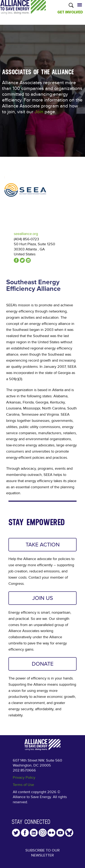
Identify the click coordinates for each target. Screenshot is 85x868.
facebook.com (16, 260)
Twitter (16, 833)
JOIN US (43, 598)
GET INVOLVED (70, 12)
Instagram (43, 833)
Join (39, 112)
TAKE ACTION (43, 545)
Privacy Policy (24, 778)
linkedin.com (28, 260)
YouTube (60, 833)
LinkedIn (34, 833)
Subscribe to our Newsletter (42, 853)
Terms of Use (23, 785)
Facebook (25, 833)
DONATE (43, 664)
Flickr (51, 833)
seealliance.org (26, 234)
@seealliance (22, 260)
